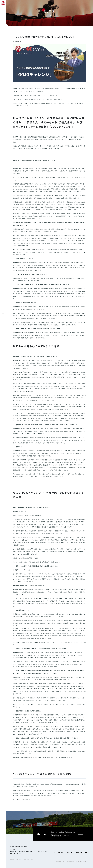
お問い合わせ (19, 860)
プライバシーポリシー (29, 860)
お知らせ (12, 860)
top (54, 852)
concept (61, 852)
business (70, 852)
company (79, 852)
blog (87, 852)
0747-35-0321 (18, 854)
